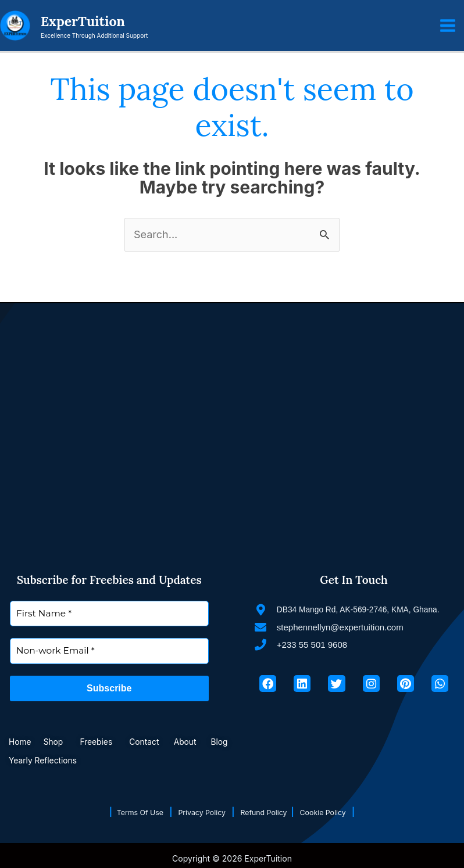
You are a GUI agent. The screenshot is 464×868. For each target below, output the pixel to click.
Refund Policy (270, 812)
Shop (57, 742)
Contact (153, 742)
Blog (232, 742)
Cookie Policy (337, 812)
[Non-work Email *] (109, 652)
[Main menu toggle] (447, 26)
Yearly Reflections (51, 760)
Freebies (103, 742)
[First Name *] (109, 614)
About (197, 742)
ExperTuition (88, 22)
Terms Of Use (132, 812)
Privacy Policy (201, 812)
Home (21, 742)
